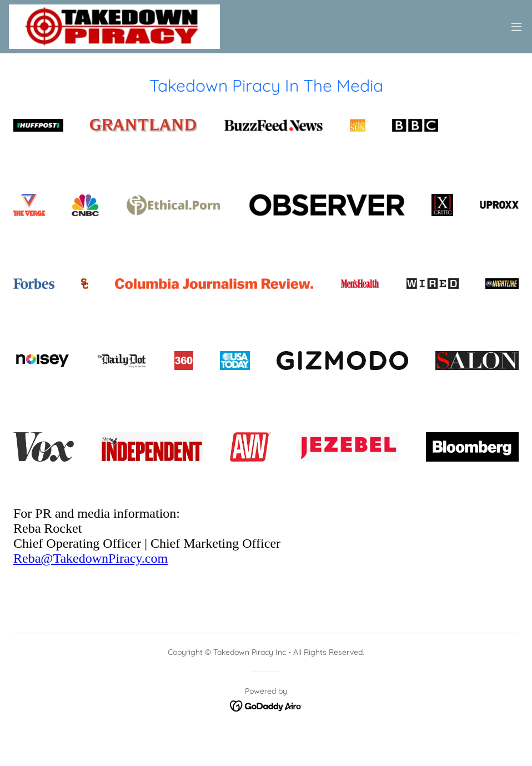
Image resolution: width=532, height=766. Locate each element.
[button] (516, 27)
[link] (114, 27)
